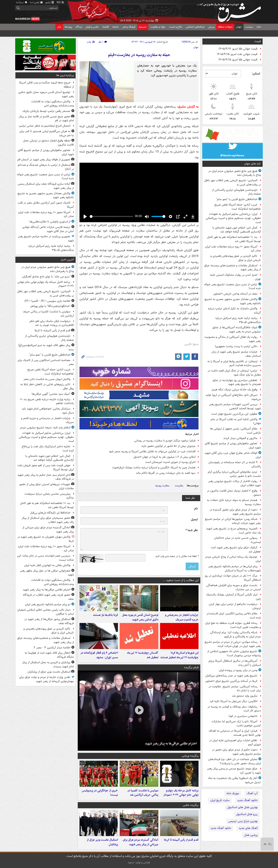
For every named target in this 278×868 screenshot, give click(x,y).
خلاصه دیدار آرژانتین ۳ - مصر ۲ (52, 648)
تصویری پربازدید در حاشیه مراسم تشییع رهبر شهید (46, 239)
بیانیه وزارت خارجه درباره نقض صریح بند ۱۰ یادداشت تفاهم (47, 401)
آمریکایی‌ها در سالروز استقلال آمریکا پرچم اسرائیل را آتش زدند (235, 663)
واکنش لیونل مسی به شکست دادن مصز (47, 379)
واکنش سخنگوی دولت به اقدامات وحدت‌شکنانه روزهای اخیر (53, 104)
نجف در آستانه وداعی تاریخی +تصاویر (235, 294)
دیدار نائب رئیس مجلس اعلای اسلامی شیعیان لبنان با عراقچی (46, 612)
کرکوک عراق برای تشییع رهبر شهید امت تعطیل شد (236, 550)
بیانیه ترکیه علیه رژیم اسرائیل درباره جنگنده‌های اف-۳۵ (238, 320)
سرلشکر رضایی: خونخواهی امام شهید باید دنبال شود (48, 411)
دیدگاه (79, 27)
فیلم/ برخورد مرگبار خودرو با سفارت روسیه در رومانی (165, 441)
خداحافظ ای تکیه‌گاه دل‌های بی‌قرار (50, 513)
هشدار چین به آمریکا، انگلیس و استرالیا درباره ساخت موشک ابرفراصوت (154, 468)
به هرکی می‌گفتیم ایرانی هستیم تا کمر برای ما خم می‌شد (47, 133)
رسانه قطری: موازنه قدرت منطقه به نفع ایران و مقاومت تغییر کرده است (233, 625)
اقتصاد (105, 27)
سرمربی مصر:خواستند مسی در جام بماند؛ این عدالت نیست (46, 558)
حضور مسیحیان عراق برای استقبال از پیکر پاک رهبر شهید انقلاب (48, 520)
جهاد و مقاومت (158, 27)
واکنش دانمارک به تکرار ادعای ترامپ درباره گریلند (234, 311)
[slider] (111, 216)
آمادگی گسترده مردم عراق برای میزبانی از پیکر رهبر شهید (141, 842)
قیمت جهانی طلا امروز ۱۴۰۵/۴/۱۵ (238, 60)
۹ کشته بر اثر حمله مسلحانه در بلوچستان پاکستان (235, 464)
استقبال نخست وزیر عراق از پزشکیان (102, 842)
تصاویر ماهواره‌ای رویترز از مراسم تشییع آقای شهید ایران (233, 446)
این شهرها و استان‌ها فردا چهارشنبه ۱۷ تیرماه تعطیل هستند (179, 655)
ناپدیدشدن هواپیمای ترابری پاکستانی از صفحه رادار (236, 192)
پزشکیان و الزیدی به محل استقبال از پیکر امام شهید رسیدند (48, 664)
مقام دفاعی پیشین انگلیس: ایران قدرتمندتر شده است (234, 616)
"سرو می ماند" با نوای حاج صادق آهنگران (46, 277)
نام (196, 509)
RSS (60, 2)
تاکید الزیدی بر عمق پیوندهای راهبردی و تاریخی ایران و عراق (236, 258)
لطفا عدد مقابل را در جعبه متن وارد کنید (177, 556)
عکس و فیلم (92, 27)
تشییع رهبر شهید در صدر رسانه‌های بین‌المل (231, 676)
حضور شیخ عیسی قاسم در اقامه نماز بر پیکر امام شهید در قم (46, 119)
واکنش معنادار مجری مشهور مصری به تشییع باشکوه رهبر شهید (233, 301)
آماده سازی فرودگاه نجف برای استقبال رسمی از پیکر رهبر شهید (46, 186)
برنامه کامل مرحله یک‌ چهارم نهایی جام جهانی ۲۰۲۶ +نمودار (181, 793)
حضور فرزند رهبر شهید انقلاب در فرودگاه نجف (48, 597)
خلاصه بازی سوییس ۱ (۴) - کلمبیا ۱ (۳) (47, 301)
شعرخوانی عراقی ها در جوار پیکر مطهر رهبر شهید (47, 573)
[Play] (85, 217)
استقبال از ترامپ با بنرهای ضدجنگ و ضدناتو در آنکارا (46, 167)
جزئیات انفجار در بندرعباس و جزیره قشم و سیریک (182, 617)
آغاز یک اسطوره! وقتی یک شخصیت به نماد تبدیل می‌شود (234, 780)
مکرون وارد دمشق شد (245, 696)
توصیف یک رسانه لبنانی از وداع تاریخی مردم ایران (233, 559)
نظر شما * (192, 530)
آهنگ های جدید (248, 828)
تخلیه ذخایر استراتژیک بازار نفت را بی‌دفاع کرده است (48, 449)
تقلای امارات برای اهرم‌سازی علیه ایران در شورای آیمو (235, 742)
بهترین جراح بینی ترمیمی (243, 821)
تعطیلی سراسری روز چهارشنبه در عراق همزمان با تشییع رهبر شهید (237, 382)
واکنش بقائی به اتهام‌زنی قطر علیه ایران (47, 565)
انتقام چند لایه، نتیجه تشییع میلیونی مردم (45, 428)
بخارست (179, 486)
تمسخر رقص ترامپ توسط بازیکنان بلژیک (46, 111)
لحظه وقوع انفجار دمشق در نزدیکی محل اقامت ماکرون (48, 143)
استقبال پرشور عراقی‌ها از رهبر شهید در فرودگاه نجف (49, 621)
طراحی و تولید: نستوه (139, 862)
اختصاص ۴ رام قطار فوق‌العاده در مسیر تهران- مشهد (99, 655)
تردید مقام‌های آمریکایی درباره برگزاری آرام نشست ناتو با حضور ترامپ (234, 474)
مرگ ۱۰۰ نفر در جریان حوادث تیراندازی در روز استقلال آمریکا (233, 578)
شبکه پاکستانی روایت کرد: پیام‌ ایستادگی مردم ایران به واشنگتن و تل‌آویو (235, 634)
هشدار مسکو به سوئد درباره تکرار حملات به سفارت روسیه (234, 502)
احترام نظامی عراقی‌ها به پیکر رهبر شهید (171, 744)
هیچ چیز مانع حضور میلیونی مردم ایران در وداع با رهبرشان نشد (235, 173)
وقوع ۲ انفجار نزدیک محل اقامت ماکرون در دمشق (234, 493)
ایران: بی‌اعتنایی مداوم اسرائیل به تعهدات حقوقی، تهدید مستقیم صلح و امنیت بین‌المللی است (233, 218)
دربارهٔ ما (22, 2)
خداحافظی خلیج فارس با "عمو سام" (237, 199)
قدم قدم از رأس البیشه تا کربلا (181, 840)
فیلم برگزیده (191, 667)
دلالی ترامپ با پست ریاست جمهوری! (236, 346)
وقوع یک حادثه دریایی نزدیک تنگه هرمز (234, 390)
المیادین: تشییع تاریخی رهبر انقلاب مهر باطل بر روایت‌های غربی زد (232, 182)
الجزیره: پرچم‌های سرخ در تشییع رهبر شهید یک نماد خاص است (233, 531)
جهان (239, 27)
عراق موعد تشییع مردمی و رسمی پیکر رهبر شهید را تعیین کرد (234, 771)
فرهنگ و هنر (129, 27)
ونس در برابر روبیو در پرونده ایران (238, 670)
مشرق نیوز (230, 11)
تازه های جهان (252, 164)
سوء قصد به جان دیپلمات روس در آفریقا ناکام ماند (166, 473)
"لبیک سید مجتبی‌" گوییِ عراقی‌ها (51, 394)
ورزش (211, 27)
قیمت (258, 41)
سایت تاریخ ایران (220, 800)
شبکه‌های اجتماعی (195, 27)
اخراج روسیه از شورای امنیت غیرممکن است (170, 462)
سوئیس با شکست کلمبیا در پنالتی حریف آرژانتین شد (143, 793)
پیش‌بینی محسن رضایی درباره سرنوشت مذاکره (49, 496)
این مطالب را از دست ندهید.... (181, 580)
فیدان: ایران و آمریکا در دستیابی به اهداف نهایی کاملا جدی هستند (235, 733)
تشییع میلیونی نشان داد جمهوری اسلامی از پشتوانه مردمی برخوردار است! (234, 653)
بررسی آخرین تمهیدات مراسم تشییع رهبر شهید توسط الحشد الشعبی (235, 406)
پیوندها (68, 27)
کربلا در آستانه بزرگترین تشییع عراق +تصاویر (231, 681)
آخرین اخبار (67, 260)
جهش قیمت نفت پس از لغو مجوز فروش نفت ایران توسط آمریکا (46, 467)
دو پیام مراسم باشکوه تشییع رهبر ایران (48, 604)
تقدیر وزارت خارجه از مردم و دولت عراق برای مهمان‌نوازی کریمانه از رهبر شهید (46, 679)
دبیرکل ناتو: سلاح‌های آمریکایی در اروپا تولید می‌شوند (233, 397)
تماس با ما (36, 2)
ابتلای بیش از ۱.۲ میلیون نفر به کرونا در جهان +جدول (164, 457)
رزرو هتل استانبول (247, 814)
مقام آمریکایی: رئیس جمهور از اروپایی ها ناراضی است (235, 431)
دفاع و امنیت (176, 27)
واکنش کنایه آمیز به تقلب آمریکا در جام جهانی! (236, 421)
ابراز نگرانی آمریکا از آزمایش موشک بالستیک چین (233, 597)
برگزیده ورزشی (190, 756)
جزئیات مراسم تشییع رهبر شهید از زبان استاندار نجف (236, 354)
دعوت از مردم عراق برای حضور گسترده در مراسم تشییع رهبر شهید (235, 512)
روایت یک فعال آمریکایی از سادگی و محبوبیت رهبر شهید (233, 339)
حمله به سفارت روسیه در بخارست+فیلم (139, 55)
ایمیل (194, 519)
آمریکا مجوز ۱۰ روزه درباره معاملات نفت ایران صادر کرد (233, 249)
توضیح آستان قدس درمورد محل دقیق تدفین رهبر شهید (140, 617)
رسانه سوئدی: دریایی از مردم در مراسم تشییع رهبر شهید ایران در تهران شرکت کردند (233, 644)
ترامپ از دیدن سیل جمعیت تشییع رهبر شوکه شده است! (232, 287)
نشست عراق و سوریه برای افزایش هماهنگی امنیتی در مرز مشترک (234, 587)
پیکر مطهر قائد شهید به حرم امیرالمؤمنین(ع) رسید (46, 347)
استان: (256, 74)
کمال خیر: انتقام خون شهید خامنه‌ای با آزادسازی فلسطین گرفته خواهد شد (237, 230)
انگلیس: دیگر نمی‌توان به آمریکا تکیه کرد (234, 701)
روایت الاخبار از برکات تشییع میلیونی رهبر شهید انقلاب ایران (235, 483)
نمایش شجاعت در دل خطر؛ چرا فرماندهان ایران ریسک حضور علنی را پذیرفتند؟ (235, 761)
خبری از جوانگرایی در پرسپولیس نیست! (100, 793)
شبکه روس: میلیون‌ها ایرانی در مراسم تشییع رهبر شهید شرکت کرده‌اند (233, 521)
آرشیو (50, 2)
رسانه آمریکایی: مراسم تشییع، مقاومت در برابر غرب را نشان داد (235, 689)
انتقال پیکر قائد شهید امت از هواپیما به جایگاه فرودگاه (49, 655)
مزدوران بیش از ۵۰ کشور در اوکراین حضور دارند (168, 446)
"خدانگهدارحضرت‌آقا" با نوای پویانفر (50, 306)
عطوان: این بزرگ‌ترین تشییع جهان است (234, 414)
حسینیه (143, 27)
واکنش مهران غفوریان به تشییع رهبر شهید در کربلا (46, 539)
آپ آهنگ (252, 793)
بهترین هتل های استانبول (242, 807)
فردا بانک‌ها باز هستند (105, 615)
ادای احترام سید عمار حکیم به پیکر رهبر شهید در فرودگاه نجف (46, 477)
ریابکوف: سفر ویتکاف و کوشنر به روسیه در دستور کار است (234, 709)
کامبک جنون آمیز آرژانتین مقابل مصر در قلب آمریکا (46, 205)
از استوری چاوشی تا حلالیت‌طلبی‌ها (50, 222)
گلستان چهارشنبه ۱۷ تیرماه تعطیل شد (143, 655)
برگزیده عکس (191, 805)
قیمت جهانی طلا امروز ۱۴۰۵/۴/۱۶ (238, 49)
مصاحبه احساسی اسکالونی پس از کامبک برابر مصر (46, 362)
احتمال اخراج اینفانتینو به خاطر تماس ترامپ (45, 126)
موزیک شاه (233, 793)
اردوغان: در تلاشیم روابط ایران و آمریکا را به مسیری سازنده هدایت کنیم (234, 363)
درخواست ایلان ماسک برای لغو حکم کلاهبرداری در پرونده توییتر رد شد (52, 323)
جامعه (116, 27)
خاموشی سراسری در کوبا (243, 716)
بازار (59, 27)
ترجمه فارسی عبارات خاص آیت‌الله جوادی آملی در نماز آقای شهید (48, 229)
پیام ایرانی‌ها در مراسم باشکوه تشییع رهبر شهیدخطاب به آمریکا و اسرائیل (235, 568)
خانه (259, 27)
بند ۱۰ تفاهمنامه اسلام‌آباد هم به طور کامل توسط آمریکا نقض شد (234, 239)
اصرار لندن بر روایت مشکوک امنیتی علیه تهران (235, 277)
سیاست (249, 27)
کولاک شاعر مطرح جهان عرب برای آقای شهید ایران (233, 455)
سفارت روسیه (162, 486)
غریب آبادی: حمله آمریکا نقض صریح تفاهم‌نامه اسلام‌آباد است (238, 207)
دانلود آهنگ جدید (247, 800)
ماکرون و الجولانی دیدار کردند (240, 438)
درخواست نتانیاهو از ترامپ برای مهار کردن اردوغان (235, 606)
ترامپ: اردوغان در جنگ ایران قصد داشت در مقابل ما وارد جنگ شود (234, 373)
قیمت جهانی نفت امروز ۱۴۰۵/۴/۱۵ (237, 54)
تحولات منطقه (225, 27)
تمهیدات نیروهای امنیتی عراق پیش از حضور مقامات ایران (46, 486)
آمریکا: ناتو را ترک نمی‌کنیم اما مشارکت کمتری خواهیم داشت (236, 724)
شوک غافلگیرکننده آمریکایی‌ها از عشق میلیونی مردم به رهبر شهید (237, 330)
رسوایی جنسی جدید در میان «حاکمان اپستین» (237, 540)
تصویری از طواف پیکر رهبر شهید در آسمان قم (44, 160)
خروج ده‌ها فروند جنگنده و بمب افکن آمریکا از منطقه (46, 85)
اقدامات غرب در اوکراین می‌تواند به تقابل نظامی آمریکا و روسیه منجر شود (152, 451)
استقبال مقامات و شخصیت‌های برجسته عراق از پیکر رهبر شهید (232, 268)
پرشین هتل (251, 835)
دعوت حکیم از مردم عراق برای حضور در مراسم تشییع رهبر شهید (236, 752)
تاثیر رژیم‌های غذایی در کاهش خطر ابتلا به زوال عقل (47, 386)
